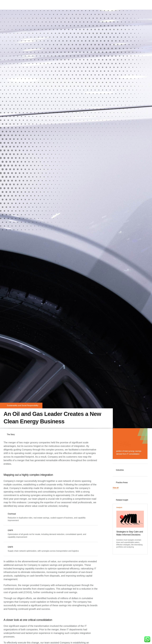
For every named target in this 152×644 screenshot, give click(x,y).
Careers (127, 5)
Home (88, 5)
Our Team (116, 5)
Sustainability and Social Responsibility (23, 405)
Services (105, 5)
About (96, 5)
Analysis (119, 509)
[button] (116, 489)
